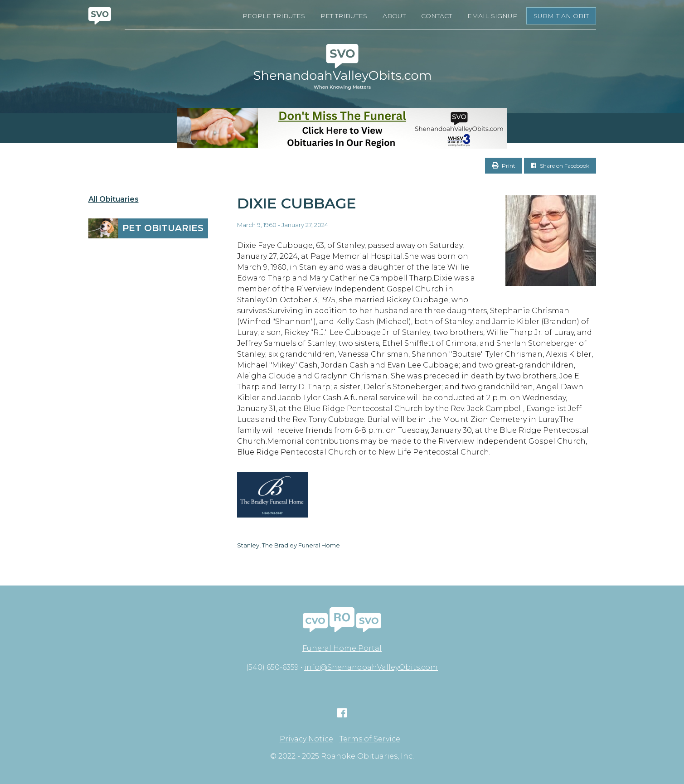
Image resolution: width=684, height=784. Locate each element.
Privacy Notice (306, 739)
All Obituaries (114, 199)
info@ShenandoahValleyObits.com (371, 667)
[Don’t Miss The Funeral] (342, 128)
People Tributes (274, 16)
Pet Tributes (344, 16)
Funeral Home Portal (342, 648)
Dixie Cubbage (297, 203)
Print (504, 166)
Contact (437, 16)
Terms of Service (370, 739)
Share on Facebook (560, 166)
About (394, 16)
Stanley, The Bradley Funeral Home (289, 545)
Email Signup (492, 16)
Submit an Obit (561, 16)
